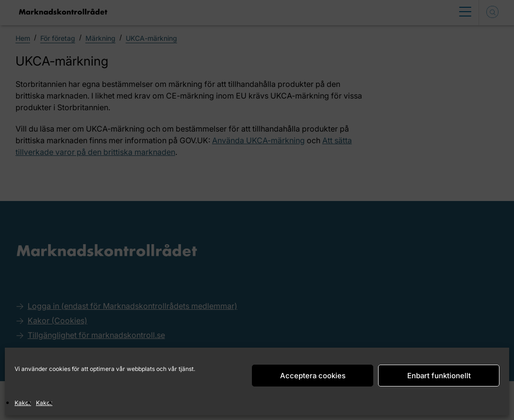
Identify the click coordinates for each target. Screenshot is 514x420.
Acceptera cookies (313, 376)
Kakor (23, 403)
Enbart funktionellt (439, 376)
